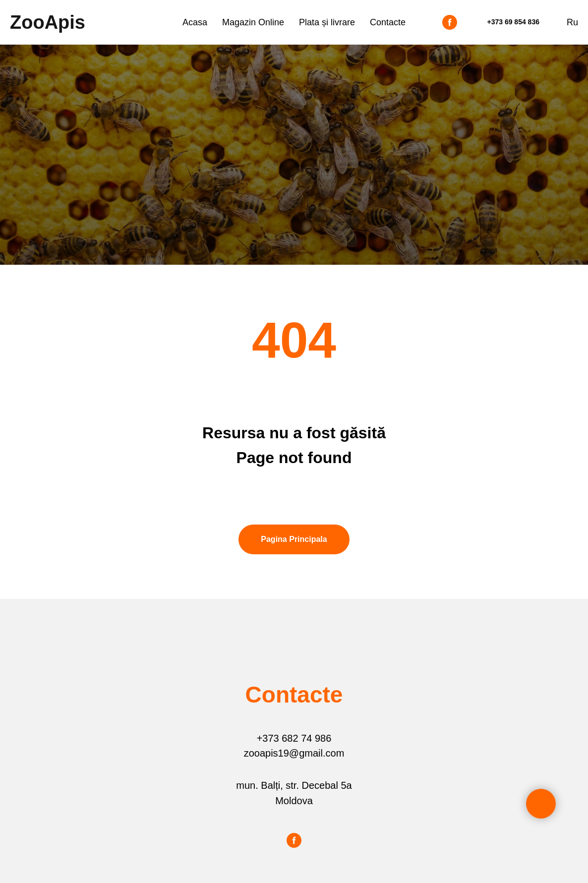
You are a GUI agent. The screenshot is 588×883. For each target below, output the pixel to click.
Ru (572, 22)
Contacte (388, 22)
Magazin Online (253, 22)
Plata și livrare (327, 22)
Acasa (195, 22)
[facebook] (450, 22)
